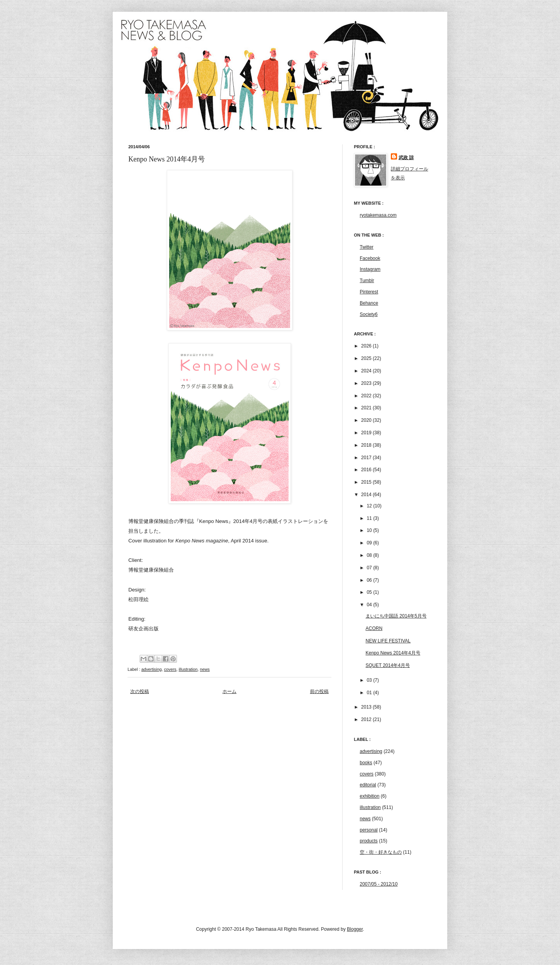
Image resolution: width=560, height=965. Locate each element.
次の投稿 (140, 691)
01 (370, 693)
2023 (367, 383)
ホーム (229, 691)
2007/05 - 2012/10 (379, 884)
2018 (367, 445)
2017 (367, 458)
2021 (367, 408)
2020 (367, 420)
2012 (367, 719)
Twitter (367, 247)
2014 (367, 495)
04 (370, 605)
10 (370, 530)
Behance (369, 303)
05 (370, 592)
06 (370, 580)
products (369, 841)
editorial (368, 785)
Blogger (355, 929)
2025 (367, 358)
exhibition (370, 796)
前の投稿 (319, 691)
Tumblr (367, 281)
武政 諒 (406, 158)
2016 (367, 470)
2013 (367, 707)
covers (170, 669)
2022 (367, 396)
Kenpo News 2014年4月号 (393, 653)
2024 (367, 371)
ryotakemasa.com (378, 215)
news (205, 669)
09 (370, 543)
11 (370, 518)
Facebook (370, 258)
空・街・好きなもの (381, 852)
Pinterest (369, 292)
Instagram (370, 269)
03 (370, 680)
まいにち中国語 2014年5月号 (396, 616)
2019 (367, 433)
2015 (367, 482)
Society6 (369, 314)
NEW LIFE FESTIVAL (388, 641)
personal (369, 830)
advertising (151, 669)
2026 (367, 346)
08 (370, 555)
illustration (188, 669)
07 (370, 568)
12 (370, 506)
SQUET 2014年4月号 (388, 665)
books (366, 763)
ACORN (374, 628)
